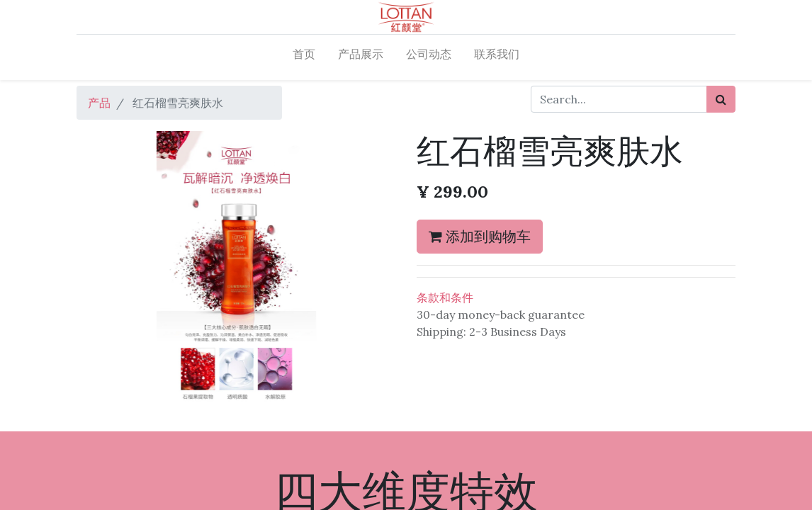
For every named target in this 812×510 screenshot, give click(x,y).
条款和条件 (445, 297)
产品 (99, 103)
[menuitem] (304, 57)
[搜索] (721, 99)
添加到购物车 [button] (480, 236)
